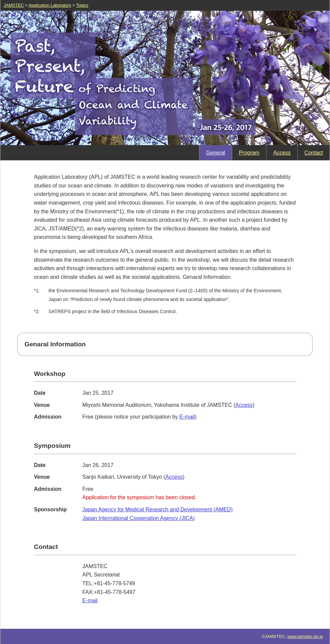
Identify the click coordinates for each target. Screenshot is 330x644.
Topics (82, 5)
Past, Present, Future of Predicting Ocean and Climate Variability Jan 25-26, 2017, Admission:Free (165, 78)
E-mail (187, 417)
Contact (314, 153)
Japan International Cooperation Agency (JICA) (138, 518)
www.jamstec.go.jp (305, 636)
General (216, 153)
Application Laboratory (50, 5)
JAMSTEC (14, 5)
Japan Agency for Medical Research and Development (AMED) (157, 509)
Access (282, 153)
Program (249, 153)
